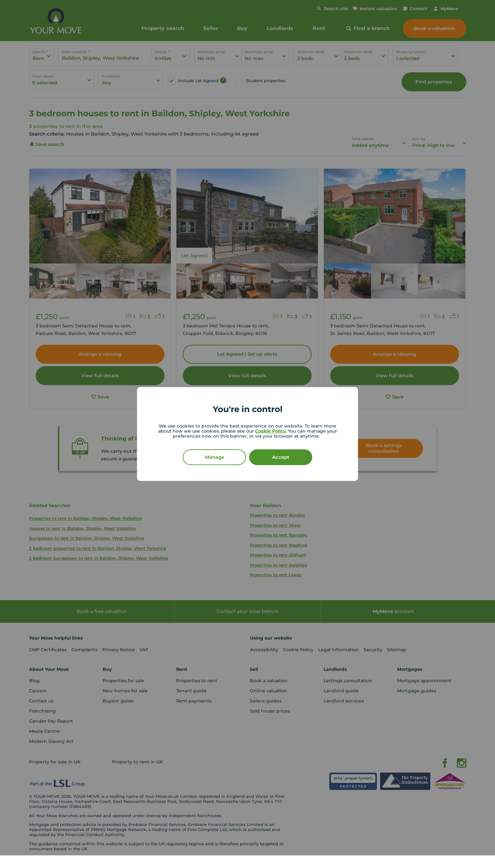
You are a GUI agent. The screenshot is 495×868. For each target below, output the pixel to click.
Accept (281, 457)
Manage (215, 457)
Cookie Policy (270, 431)
